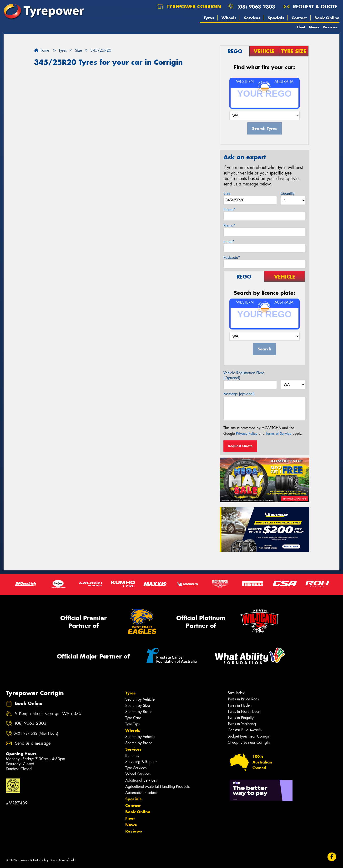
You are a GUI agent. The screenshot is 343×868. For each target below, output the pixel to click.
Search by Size (138, 706)
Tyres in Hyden (240, 705)
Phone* (229, 226)
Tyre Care (133, 718)
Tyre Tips (132, 724)
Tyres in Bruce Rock (244, 699)
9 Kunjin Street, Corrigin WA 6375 (48, 714)
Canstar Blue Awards (245, 730)
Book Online (327, 18)
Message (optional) (239, 394)
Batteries (132, 756)
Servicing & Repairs (141, 762)
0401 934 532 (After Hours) (36, 733)
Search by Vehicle (140, 699)
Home (42, 50)
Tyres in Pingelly (241, 718)
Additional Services (141, 780)
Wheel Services (138, 774)
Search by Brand (139, 712)
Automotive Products (142, 793)
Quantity (288, 193)
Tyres (209, 18)
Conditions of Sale (63, 860)
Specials (276, 18)
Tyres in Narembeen (244, 711)
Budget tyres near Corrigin (249, 736)
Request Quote (240, 446)
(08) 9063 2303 (256, 7)
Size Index (236, 693)
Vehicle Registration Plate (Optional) (244, 375)
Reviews (330, 27)
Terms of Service (279, 434)
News (314, 27)
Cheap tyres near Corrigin (249, 742)
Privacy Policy (247, 434)
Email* (229, 242)
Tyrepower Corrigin (189, 7)
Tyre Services (136, 768)
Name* (230, 210)
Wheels (229, 18)
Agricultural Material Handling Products (157, 786)
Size (227, 193)
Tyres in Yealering (242, 724)
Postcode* (232, 257)
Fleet (301, 27)
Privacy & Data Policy (34, 860)
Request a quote (310, 7)
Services (252, 18)
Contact (299, 18)
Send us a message (33, 743)
